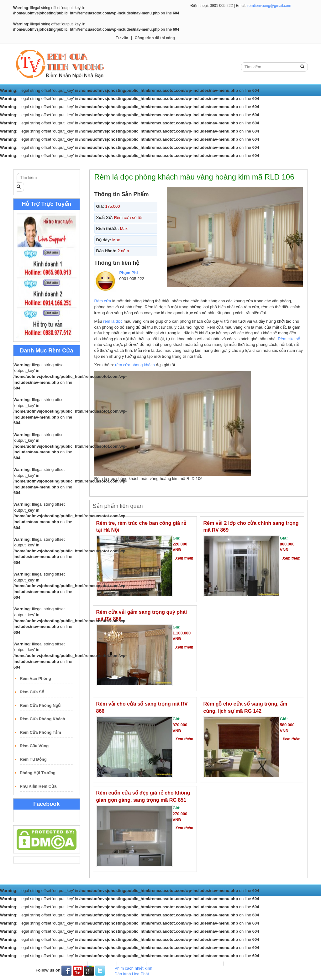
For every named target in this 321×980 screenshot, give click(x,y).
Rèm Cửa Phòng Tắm (40, 732)
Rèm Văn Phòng (35, 678)
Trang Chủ (28, 164)
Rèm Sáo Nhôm (209, 164)
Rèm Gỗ (177, 164)
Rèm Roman (148, 164)
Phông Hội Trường (38, 773)
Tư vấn (122, 38)
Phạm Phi (129, 273)
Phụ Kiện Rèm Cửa (38, 786)
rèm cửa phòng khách (135, 365)
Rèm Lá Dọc (114, 164)
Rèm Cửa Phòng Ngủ (40, 705)
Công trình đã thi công (155, 38)
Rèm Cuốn (83, 164)
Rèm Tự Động (33, 759)
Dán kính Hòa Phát (132, 974)
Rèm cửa (103, 301)
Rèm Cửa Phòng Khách (42, 719)
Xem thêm (184, 558)
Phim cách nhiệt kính (133, 968)
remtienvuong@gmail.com (269, 6)
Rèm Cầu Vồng (34, 746)
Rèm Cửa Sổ (32, 692)
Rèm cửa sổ (289, 339)
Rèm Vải (55, 164)
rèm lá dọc (113, 321)
